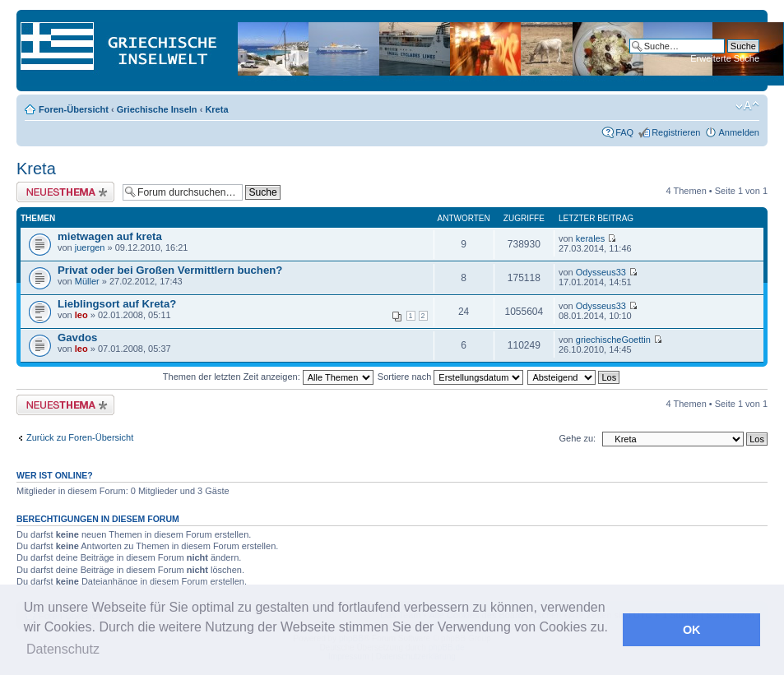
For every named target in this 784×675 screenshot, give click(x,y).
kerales (590, 238)
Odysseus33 (601, 272)
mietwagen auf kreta (110, 236)
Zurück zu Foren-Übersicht (80, 437)
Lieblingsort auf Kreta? (117, 304)
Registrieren (676, 132)
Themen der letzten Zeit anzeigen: (268, 377)
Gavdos (77, 337)
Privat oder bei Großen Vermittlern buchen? (170, 270)
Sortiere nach (450, 377)
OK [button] (692, 630)
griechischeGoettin (613, 340)
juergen (90, 247)
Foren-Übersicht (74, 109)
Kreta (216, 109)
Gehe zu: (577, 438)
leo (81, 315)
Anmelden (739, 132)
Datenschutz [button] (63, 649)
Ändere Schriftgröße (747, 106)
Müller (87, 281)
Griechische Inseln (157, 109)
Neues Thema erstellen (65, 192)
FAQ (624, 132)
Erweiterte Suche (725, 58)
